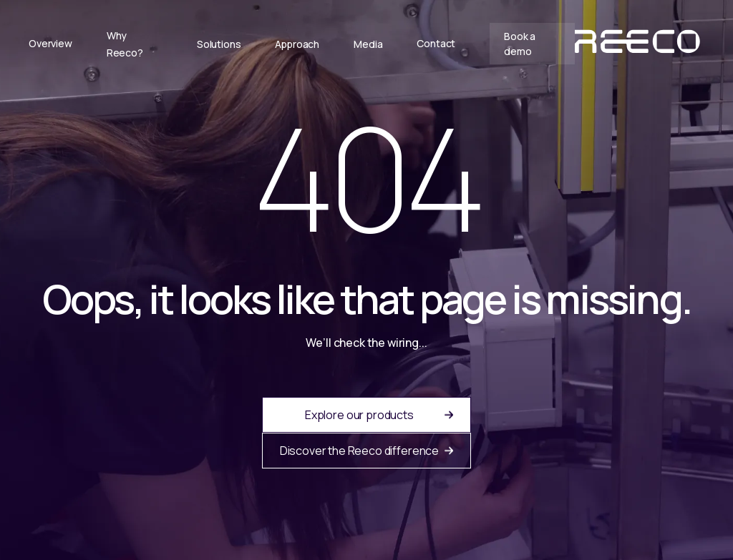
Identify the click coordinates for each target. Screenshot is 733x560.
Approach (297, 44)
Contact (436, 43)
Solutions (219, 44)
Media (368, 44)
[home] (640, 44)
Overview (50, 43)
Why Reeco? (125, 44)
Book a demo (520, 44)
